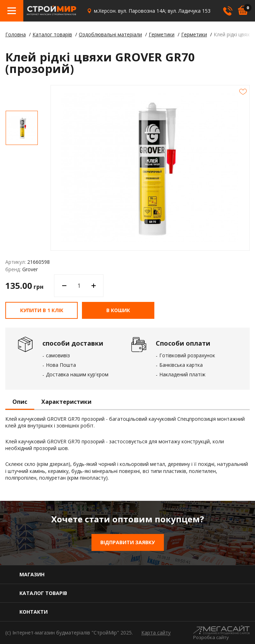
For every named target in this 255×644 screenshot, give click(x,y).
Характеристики (66, 402)
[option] (22, 128)
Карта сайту (156, 633)
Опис (20, 402)
